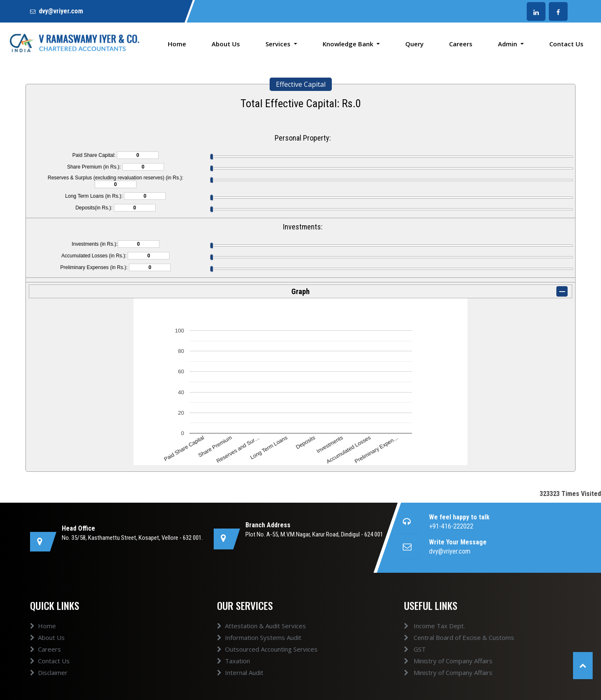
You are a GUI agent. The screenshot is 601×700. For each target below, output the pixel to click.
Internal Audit (240, 672)
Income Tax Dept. (434, 626)
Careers (461, 44)
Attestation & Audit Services (261, 626)
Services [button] (279, 44)
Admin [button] (508, 44)
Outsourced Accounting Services (267, 649)
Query (414, 44)
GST (415, 649)
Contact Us (566, 44)
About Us (226, 44)
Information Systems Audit (259, 637)
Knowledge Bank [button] (349, 44)
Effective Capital (301, 84)
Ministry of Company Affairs (448, 661)
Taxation (234, 661)
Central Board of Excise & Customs (459, 637)
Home (177, 44)
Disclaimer (49, 672)
